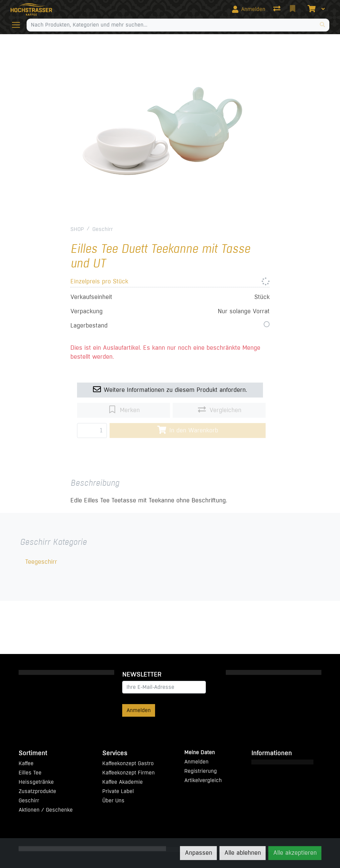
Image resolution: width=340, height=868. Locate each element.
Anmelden (139, 710)
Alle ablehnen (243, 853)
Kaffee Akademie (123, 782)
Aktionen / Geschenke (46, 810)
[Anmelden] (249, 9)
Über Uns (113, 800)
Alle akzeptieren (295, 853)
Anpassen (199, 853)
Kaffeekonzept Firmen (128, 773)
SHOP (77, 229)
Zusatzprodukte (37, 791)
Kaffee (26, 763)
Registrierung (201, 771)
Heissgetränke (36, 782)
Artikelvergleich (203, 780)
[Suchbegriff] (171, 25)
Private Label (118, 791)
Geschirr (103, 229)
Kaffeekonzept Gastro (128, 763)
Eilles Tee (30, 773)
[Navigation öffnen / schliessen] (19, 25)
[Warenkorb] (311, 9)
